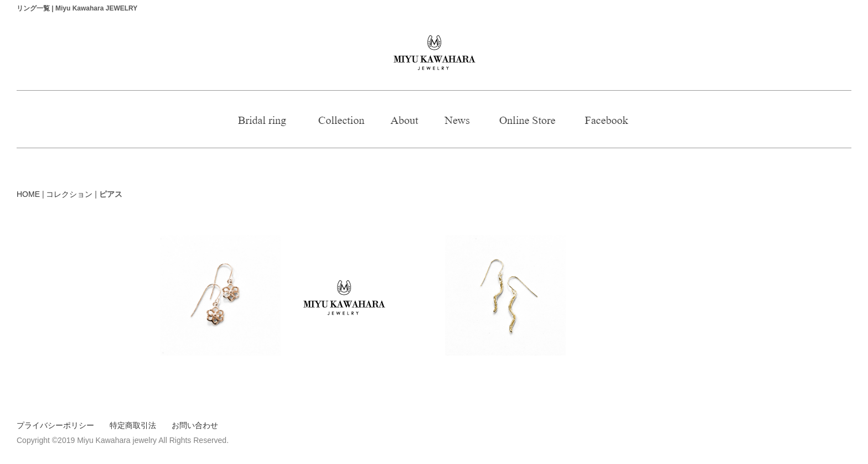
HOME (28, 194)
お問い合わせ (195, 425)
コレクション (69, 194)
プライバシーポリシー (55, 425)
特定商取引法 (133, 425)
